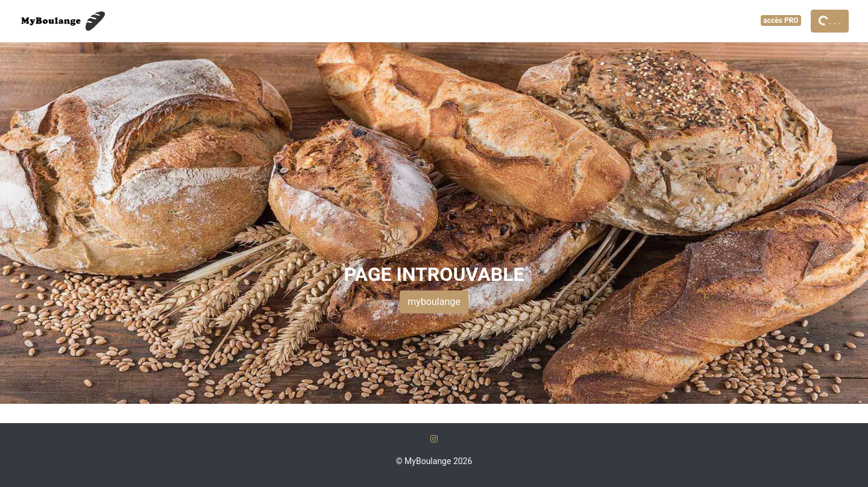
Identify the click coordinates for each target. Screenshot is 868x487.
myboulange (434, 302)
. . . (829, 20)
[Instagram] (434, 439)
